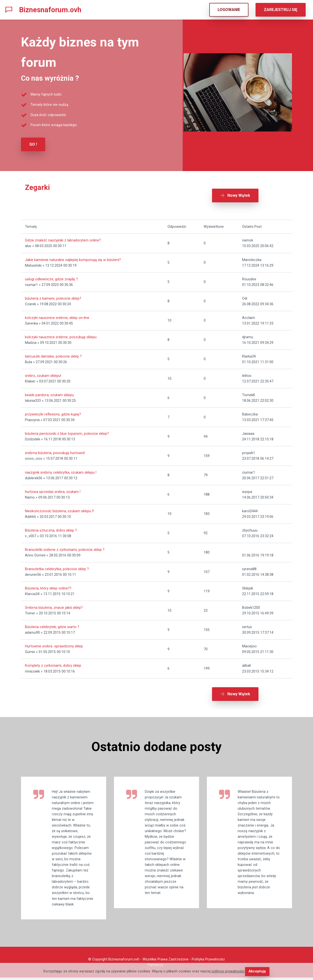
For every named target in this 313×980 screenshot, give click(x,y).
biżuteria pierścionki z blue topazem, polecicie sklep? (67, 432)
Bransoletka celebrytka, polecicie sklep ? (57, 567)
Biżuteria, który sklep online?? (48, 587)
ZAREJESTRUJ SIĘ (281, 10)
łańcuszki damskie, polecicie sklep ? (53, 355)
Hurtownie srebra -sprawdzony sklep (54, 645)
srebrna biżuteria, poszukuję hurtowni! (55, 452)
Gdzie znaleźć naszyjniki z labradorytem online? (63, 239)
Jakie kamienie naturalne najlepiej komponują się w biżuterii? (73, 258)
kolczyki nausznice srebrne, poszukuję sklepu (61, 335)
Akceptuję (257, 972)
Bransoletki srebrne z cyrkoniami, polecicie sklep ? (65, 548)
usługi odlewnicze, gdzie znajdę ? (51, 278)
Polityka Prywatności (208, 962)
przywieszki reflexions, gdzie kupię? (53, 413)
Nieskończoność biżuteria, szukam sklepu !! (59, 509)
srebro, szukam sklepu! (43, 374)
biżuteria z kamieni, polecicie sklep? (53, 297)
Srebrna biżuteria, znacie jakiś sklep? (54, 606)
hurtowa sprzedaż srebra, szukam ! (53, 490)
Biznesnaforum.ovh (50, 10)
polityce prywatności (228, 972)
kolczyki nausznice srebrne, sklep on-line (57, 316)
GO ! (33, 144)
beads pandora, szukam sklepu (49, 394)
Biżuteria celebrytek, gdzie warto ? (52, 626)
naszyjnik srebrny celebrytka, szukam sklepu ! (61, 471)
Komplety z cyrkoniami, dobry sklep (53, 664)
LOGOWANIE (229, 10)
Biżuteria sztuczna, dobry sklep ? (51, 529)
